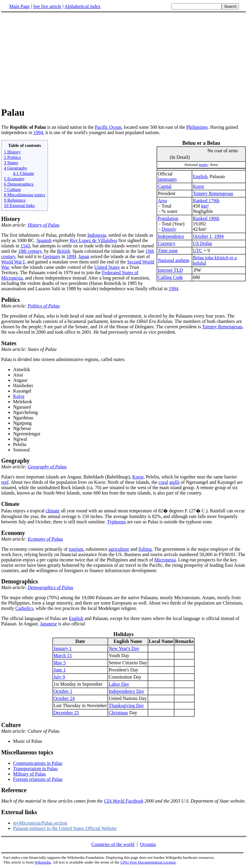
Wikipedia (43, 862)
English (200, 176)
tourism (76, 549)
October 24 (64, 698)
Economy (13, 533)
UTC (198, 251)
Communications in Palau (38, 763)
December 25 (66, 713)
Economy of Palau (45, 539)
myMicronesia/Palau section (40, 823)
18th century (30, 251)
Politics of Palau (44, 306)
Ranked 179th (206, 201)
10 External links (19, 205)
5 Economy (14, 179)
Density (169, 229)
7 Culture (12, 189)
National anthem (173, 260)
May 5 (60, 663)
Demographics (19, 581)
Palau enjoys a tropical (23, 511)
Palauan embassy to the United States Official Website (65, 828)
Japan (84, 256)
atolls (175, 482)
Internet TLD (170, 270)
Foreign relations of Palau (38, 779)
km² (205, 206)
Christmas (118, 713)
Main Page (19, 6)
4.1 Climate (23, 173)
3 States (11, 163)
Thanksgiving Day (126, 705)
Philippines (197, 127)
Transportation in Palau (35, 769)
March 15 (63, 656)
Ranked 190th (206, 218)
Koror (198, 186)
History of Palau (44, 225)
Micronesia (165, 560)
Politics (10, 300)
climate (53, 511)
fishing (145, 549)
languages (167, 179)
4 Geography (16, 168)
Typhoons (117, 522)
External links (19, 812)
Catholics (24, 608)
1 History (12, 152)
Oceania (148, 844)
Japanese (48, 624)
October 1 (202, 236)
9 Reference (15, 200)
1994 (38, 132)
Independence (171, 236)
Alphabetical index (82, 6)
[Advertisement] (51, 59)
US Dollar (203, 243)
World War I (13, 262)
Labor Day (119, 684)
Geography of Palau (47, 467)
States (9, 343)
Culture (11, 725)
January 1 (63, 648)
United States (107, 267)
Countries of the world (113, 844)
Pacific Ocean (108, 127)
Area (162, 201)
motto (203, 165)
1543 (25, 246)
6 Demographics (19, 184)
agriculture (119, 549)
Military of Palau (29, 774)
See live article (47, 6)
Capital (165, 186)
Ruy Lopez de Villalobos (94, 240)
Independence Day (126, 691)
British (64, 251)
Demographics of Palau (50, 587)
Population (168, 218)
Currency (167, 243)
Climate (10, 504)
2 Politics (12, 157)
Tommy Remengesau (213, 193)
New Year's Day (124, 648)
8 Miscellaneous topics (25, 195)
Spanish (44, 240)
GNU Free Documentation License (148, 862)
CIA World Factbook (124, 801)
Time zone (168, 251)
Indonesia (97, 235)
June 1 (60, 670)
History (11, 219)
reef (5, 482)
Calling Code (170, 277)
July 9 (59, 677)
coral (163, 482)
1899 (71, 256)
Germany (51, 256)
